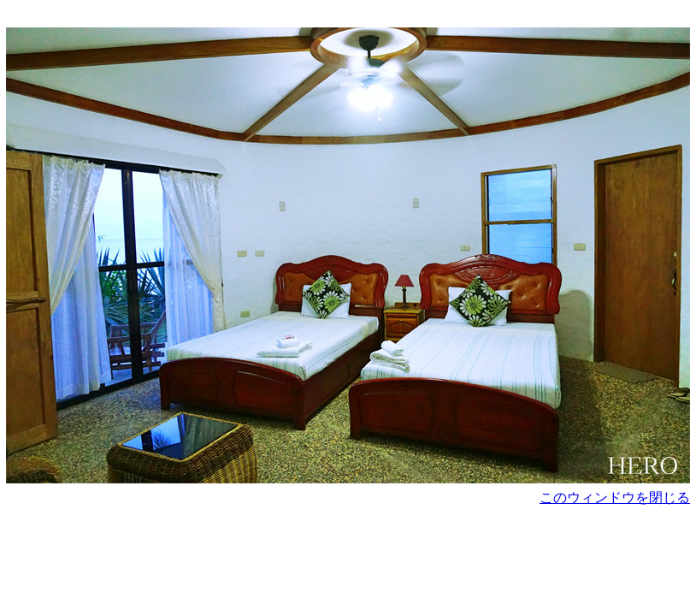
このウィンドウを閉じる (615, 498)
